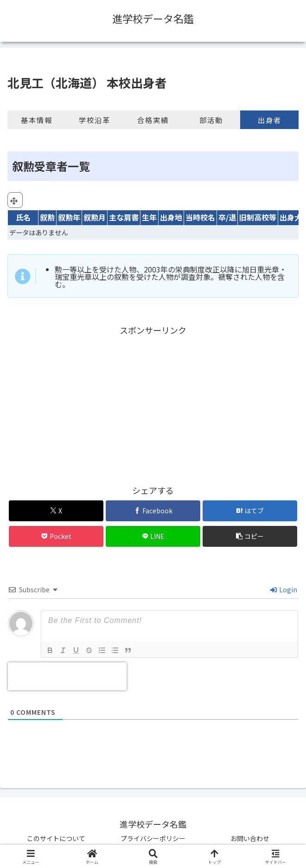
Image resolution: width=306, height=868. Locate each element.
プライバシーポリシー (153, 838)
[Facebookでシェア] (153, 511)
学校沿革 (95, 120)
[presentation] (67, 676)
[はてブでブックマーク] (250, 511)
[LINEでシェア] (153, 536)
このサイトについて (56, 838)
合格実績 (153, 120)
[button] (250, 536)
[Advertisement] (153, 403)
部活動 (211, 120)
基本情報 (37, 120)
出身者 (270, 120)
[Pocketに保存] (56, 536)
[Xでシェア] (56, 511)
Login (284, 589)
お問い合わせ (250, 838)
